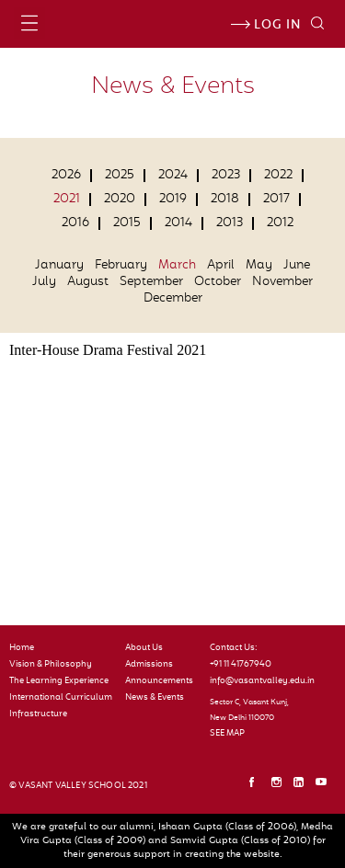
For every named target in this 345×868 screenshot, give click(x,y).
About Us (144, 648)
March (177, 266)
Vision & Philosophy (51, 665)
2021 (67, 200)
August (88, 282)
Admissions (149, 665)
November (282, 282)
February (121, 266)
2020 (120, 200)
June (297, 266)
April (221, 266)
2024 (173, 176)
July (44, 282)
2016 (75, 223)
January (59, 266)
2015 (127, 223)
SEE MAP (227, 734)
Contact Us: (234, 648)
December (173, 299)
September (151, 282)
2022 (278, 176)
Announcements (159, 681)
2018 (225, 200)
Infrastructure (38, 714)
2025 (120, 176)
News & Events (155, 698)
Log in (266, 26)
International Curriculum (61, 698)
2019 (173, 200)
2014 (178, 223)
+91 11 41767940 (241, 665)
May (259, 266)
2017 (276, 200)
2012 (280, 223)
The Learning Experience (59, 681)
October (218, 282)
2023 (226, 176)
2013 (230, 223)
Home (22, 648)
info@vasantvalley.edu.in (258, 681)
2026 (66, 176)
